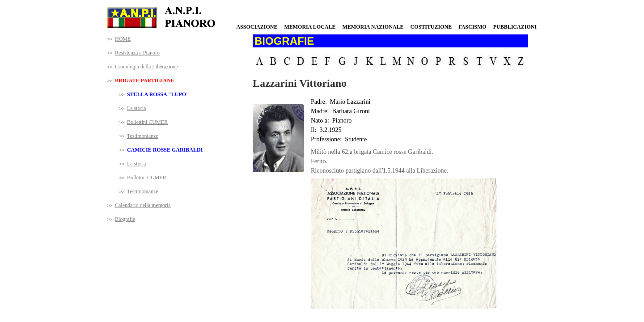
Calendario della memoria (143, 205)
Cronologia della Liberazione (146, 67)
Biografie (125, 219)
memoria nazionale (373, 27)
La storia (136, 108)
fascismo (472, 27)
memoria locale (310, 27)
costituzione (431, 27)
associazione (257, 27)
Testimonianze (143, 136)
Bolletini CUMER (147, 178)
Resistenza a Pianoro (137, 53)
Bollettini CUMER (147, 122)
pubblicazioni (515, 27)
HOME (123, 39)
